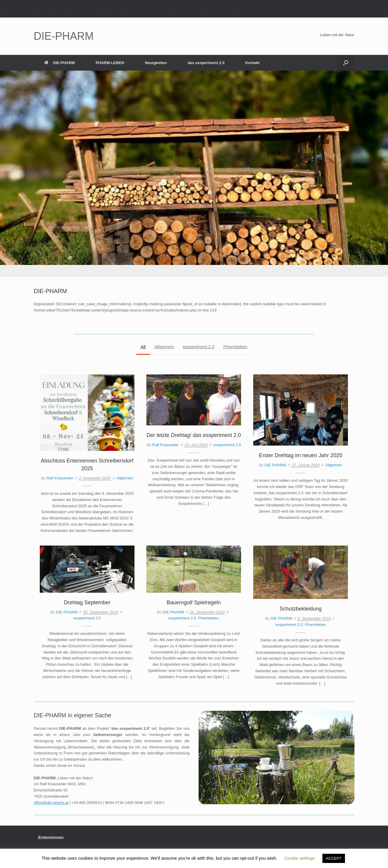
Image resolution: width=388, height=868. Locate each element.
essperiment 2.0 (199, 347)
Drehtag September (87, 602)
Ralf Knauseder (60, 478)
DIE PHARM (275, 465)
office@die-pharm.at (51, 803)
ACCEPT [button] (334, 858)
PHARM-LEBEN (110, 63)
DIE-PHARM (60, 63)
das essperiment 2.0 (206, 63)
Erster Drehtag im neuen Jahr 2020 (301, 455)
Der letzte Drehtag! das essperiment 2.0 (194, 435)
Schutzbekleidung (300, 609)
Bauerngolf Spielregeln (194, 602)
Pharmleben (236, 347)
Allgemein (164, 347)
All (143, 347)
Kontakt (252, 63)
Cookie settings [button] (300, 858)
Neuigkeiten (156, 63)
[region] (194, 174)
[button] (346, 63)
